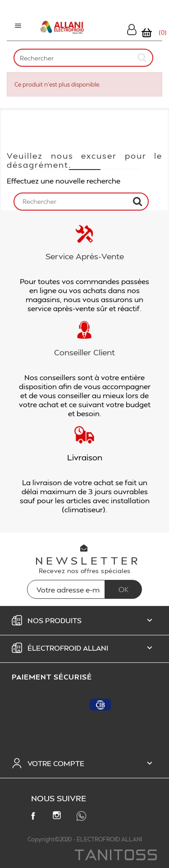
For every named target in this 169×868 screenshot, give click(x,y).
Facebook (35, 817)
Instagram (59, 817)
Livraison (85, 457)
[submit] (142, 57)
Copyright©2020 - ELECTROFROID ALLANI (85, 839)
